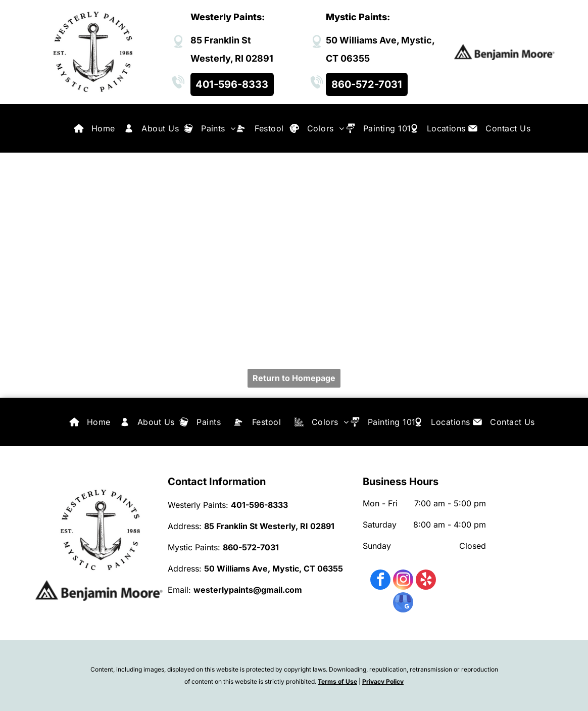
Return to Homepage (294, 378)
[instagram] (403, 581)
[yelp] (426, 581)
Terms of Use (337, 681)
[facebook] (380, 581)
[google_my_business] (403, 604)
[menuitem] (103, 128)
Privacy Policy (383, 681)
